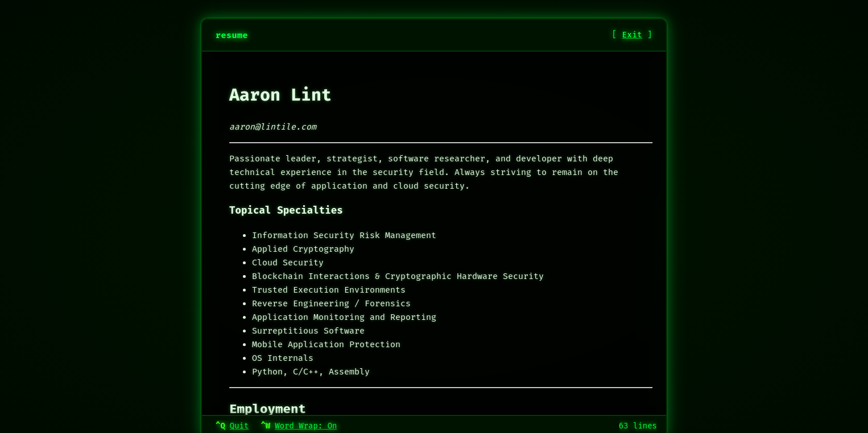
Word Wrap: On (306, 426)
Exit (633, 35)
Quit (239, 426)
